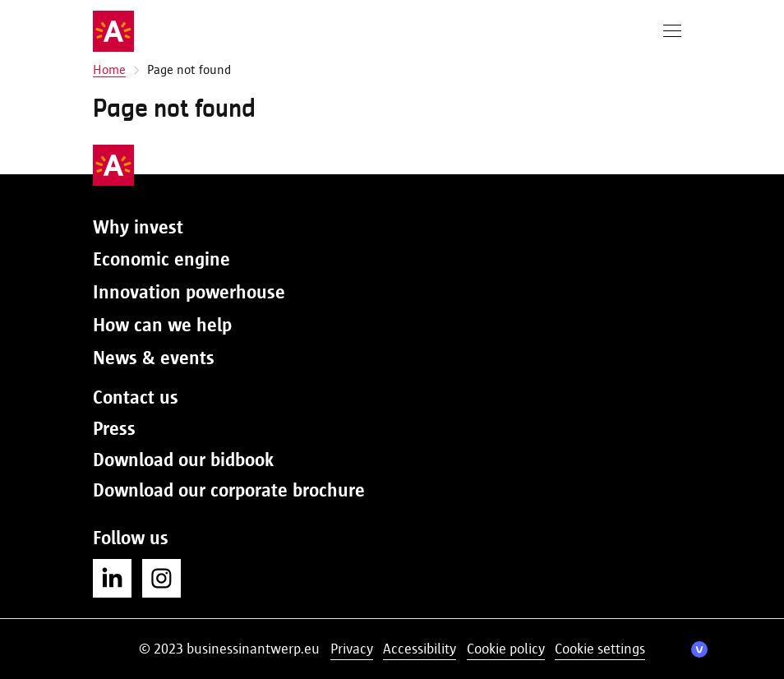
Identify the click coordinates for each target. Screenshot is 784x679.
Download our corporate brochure (229, 490)
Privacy (352, 649)
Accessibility (420, 649)
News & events (154, 358)
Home (109, 70)
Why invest (138, 227)
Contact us (136, 397)
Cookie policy (506, 649)
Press (114, 428)
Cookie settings (600, 649)
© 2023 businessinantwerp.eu (229, 649)
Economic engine (161, 259)
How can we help (162, 325)
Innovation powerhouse (189, 292)
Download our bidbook (183, 460)
